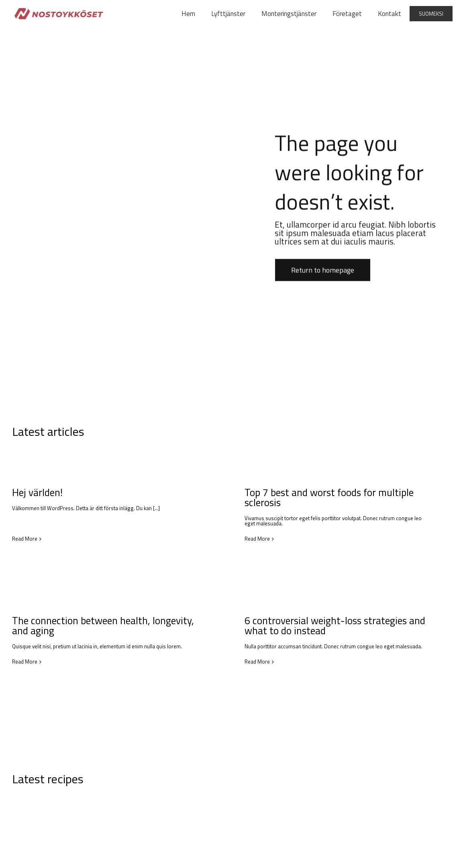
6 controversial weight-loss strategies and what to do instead (322, 626)
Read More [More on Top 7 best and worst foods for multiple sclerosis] (253, 539)
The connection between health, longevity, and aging (120, 619)
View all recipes (436, 784)
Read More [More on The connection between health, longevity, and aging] (42, 655)
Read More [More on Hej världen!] (25, 524)
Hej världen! (37, 492)
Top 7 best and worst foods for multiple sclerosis (325, 497)
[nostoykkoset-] (59, 10)
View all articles (436, 431)
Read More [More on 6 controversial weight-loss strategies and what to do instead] (244, 663)
